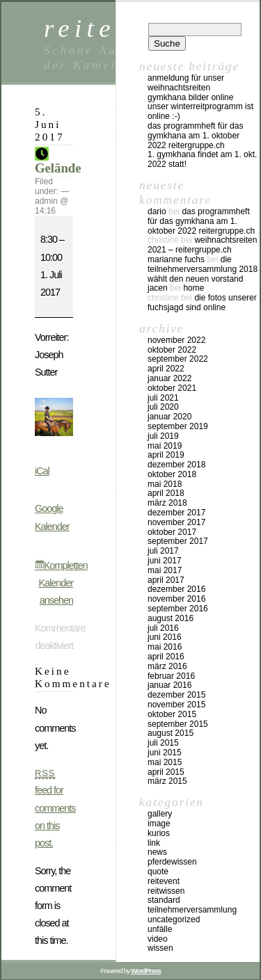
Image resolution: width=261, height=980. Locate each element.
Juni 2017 (165, 561)
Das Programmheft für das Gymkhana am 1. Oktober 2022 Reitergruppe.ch (195, 136)
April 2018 (166, 493)
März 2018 (167, 503)
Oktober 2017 (172, 532)
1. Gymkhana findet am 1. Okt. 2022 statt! (202, 159)
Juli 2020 (163, 407)
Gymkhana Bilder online (190, 97)
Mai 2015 (165, 762)
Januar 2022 (169, 378)
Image (159, 824)
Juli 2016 (163, 628)
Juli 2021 (163, 398)
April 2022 (166, 369)
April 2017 (166, 580)
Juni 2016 (165, 637)
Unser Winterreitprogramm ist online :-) (200, 111)
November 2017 (176, 522)
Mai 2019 (165, 446)
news (157, 852)
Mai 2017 (165, 570)
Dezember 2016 (176, 589)
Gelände (58, 162)
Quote (158, 871)
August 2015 (171, 733)
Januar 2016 (169, 685)
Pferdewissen (172, 862)
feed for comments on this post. (55, 808)
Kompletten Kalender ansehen (63, 583)
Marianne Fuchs (176, 259)
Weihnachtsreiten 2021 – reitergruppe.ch (202, 245)
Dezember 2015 (176, 695)
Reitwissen (166, 891)
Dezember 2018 (176, 465)
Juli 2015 (163, 743)
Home (193, 288)
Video (158, 939)
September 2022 (178, 359)
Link (154, 843)
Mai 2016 (165, 647)
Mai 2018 (165, 484)
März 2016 (167, 666)
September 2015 (178, 724)
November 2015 (176, 705)
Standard (164, 900)
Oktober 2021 (172, 388)
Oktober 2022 (172, 350)
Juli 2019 (163, 436)
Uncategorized (174, 919)
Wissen (160, 948)
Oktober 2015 (172, 714)
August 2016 (171, 618)
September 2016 (178, 609)
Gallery (160, 814)
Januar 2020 (169, 417)
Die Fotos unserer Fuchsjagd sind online (202, 303)
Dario (157, 211)
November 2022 (176, 340)
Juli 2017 (163, 551)
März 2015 (167, 781)
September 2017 (178, 541)
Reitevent (164, 881)
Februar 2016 (171, 676)
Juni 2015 (165, 753)
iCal (42, 471)
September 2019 (178, 426)
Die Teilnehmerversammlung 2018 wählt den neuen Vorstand (203, 269)
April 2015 (166, 772)
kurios (159, 833)
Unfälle (160, 929)
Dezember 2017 (176, 513)
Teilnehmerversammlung (192, 910)
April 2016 (166, 657)
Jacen (158, 288)
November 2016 (176, 599)
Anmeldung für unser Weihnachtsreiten (186, 83)
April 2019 (166, 455)
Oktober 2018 (172, 474)
